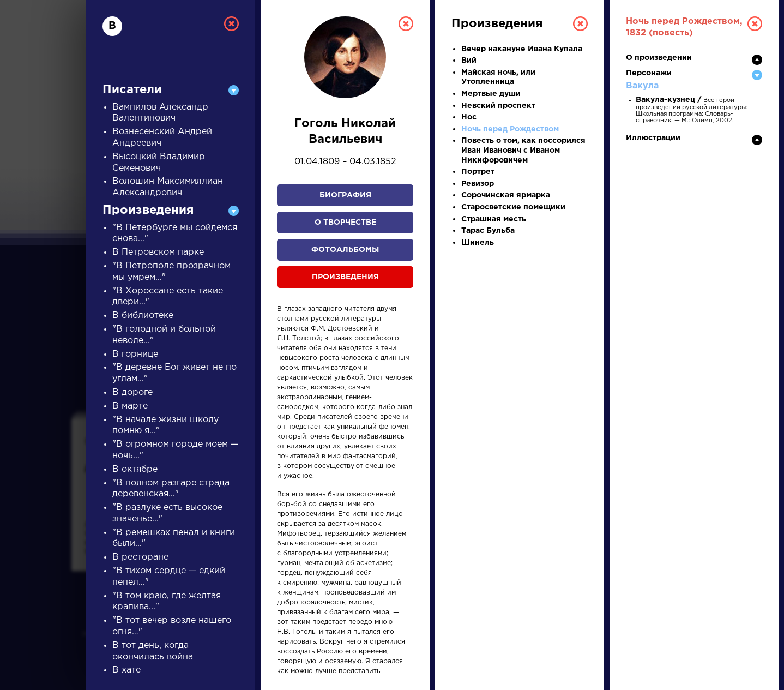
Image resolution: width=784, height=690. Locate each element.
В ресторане (140, 557)
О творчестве (345, 223)
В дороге (132, 392)
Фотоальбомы (345, 250)
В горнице (135, 354)
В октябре (135, 469)
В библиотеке (143, 316)
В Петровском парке (158, 252)
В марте (130, 406)
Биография (345, 195)
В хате (126, 670)
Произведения (345, 277)
